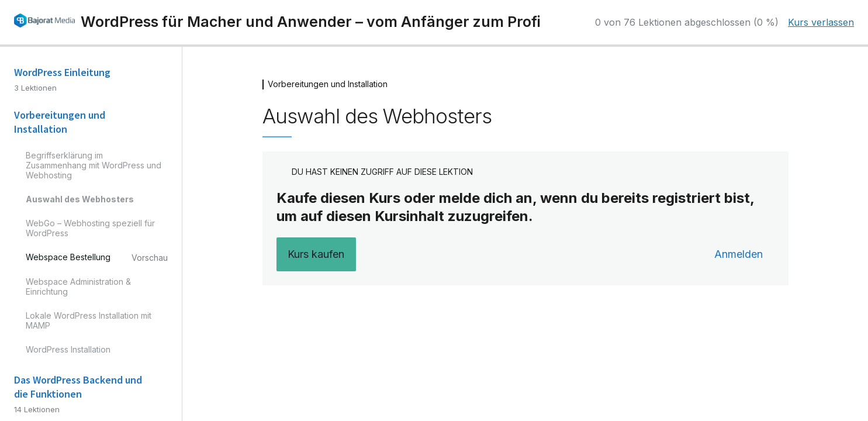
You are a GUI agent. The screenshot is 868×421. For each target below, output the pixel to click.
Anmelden (739, 254)
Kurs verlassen (821, 22)
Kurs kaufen (316, 254)
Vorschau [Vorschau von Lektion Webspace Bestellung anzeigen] (150, 258)
